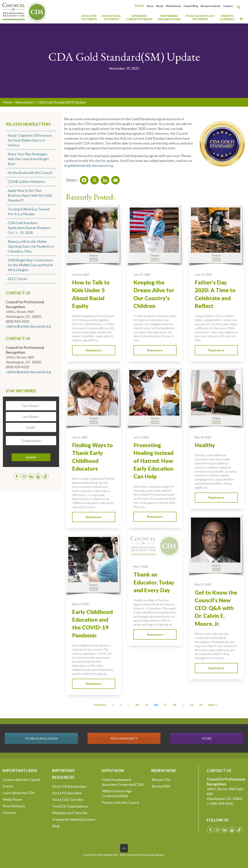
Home (8, 102)
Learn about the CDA (19, 793)
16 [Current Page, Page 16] (156, 705)
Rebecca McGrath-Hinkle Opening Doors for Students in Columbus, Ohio (31, 246)
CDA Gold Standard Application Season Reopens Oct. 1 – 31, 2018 (29, 228)
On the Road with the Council (30, 173)
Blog (56, 826)
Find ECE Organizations (70, 806)
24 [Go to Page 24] (201, 705)
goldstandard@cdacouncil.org (90, 165)
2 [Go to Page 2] (121, 705)
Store (150, 6)
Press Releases (14, 806)
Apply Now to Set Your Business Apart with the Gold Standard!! (30, 195)
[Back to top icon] (124, 848)
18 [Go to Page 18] (174, 705)
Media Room (173, 6)
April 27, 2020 (80, 604)
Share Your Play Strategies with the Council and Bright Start (28, 159)
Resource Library (211, 6)
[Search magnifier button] (239, 7)
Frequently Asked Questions (74, 819)
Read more (94, 350)
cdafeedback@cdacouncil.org (28, 326)
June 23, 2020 (142, 274)
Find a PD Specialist (67, 793)
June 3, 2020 (80, 437)
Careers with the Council (21, 780)
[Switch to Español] (139, 6)
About (160, 6)
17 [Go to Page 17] (165, 705)
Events (8, 786)
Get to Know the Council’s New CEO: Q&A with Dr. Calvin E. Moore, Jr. (216, 608)
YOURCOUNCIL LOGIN (41, 738)
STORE (207, 738)
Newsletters (25, 102)
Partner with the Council (120, 802)
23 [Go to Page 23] (191, 705)
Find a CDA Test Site (68, 800)
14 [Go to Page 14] (137, 705)
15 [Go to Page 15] (146, 705)
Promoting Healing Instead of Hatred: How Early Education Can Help (153, 461)
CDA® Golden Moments (26, 182)
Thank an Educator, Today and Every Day (154, 582)
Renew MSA (161, 786)
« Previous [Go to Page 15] (100, 705)
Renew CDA (161, 780)
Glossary (9, 813)
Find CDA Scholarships (69, 786)
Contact (228, 6)
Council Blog (191, 6)
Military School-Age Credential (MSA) (117, 793)
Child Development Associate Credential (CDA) (123, 782)
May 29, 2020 (203, 437)
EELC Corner (18, 279)
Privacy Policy (91, 855)
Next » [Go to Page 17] (213, 705)
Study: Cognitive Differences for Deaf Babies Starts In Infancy (30, 140)
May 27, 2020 (203, 584)
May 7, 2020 (141, 567)
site (98, 161)
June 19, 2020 (203, 274)
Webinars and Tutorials (70, 813)
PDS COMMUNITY (124, 738)
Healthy (205, 445)
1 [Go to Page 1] (113, 705)
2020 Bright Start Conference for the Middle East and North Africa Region (30, 265)
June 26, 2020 (81, 274)
